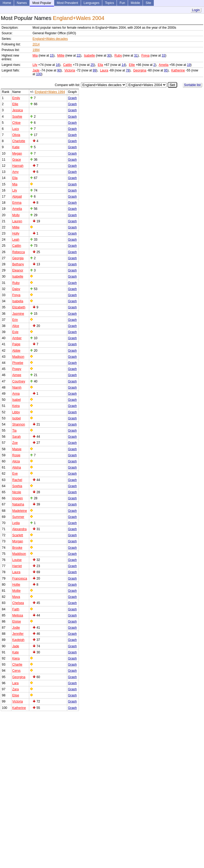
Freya (145, 56)
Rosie (16, 455)
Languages (92, 3)
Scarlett (18, 535)
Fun (122, 3)
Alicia (16, 461)
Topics (109, 3)
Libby (16, 412)
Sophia (17, 486)
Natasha (18, 504)
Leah (16, 240)
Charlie (17, 665)
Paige (16, 344)
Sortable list (192, 85)
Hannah (18, 166)
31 (136, 56)
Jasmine (18, 314)
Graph (72, 98)
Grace (17, 160)
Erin (15, 320)
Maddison (19, 554)
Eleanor (18, 270)
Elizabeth (19, 307)
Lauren (17, 221)
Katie (16, 147)
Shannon (19, 424)
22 (78, 56)
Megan (17, 154)
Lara (15, 683)
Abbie (16, 351)
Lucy (16, 129)
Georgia (18, 258)
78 (128, 70)
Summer (18, 517)
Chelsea (18, 603)
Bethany (18, 264)
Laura (104, 70)
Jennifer (18, 634)
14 (123, 65)
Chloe (16, 123)
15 (52, 56)
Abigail (17, 197)
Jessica (18, 110)
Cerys (16, 671)
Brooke (17, 548)
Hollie (16, 585)
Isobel (16, 418)
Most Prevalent (67, 3)
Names (22, 3)
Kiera (16, 658)
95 (166, 70)
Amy (15, 172)
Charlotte (19, 141)
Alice (16, 326)
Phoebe (18, 363)
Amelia (164, 65)
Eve (15, 474)
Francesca (20, 578)
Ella (100, 65)
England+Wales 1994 (50, 92)
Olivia (16, 135)
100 (39, 74)
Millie (61, 56)
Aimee (17, 375)
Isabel (16, 400)
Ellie (132, 65)
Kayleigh (18, 640)
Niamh (17, 388)
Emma (17, 203)
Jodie (16, 628)
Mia (35, 56)
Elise (16, 695)
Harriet (17, 566)
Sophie (17, 117)
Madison (18, 357)
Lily (35, 65)
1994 (36, 50)
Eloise (17, 622)
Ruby (118, 56)
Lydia (16, 523)
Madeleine (20, 511)
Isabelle (89, 56)
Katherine (178, 70)
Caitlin (68, 65)
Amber (17, 338)
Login (196, 10)
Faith (16, 609)
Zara (16, 689)
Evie (15, 332)
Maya (16, 597)
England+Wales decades (50, 39)
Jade (36, 70)
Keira (16, 406)
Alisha (17, 467)
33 (163, 56)
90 (59, 70)
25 (92, 65)
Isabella (18, 301)
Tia (14, 431)
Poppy (17, 369)
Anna (16, 394)
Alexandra (19, 529)
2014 (36, 44)
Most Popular (42, 3)
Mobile (135, 3)
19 (189, 65)
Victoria (70, 70)
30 (109, 56)
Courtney (19, 381)
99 (94, 70)
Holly (16, 233)
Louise (17, 560)
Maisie (17, 449)
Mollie (16, 591)
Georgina (140, 70)
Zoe (15, 443)
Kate (16, 652)
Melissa (18, 615)
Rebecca (18, 252)
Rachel (17, 480)
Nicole (17, 492)
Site (148, 3)
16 (58, 65)
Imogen (18, 498)
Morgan (18, 541)
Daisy (16, 289)
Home (7, 3)
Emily (16, 98)
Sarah (16, 437)
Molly (16, 215)
